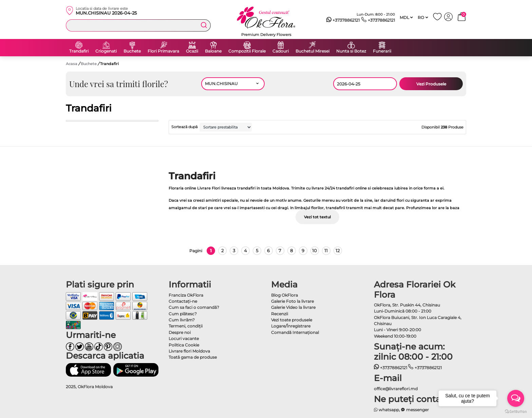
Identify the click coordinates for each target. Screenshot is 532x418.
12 (338, 251)
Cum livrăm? (182, 320)
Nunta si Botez (351, 51)
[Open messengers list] (516, 398)
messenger (415, 410)
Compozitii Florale (247, 51)
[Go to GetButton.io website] (516, 411)
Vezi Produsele (431, 84)
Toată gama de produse (193, 357)
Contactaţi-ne (183, 301)
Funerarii (382, 51)
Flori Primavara (163, 51)
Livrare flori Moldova (189, 351)
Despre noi (180, 332)
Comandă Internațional (295, 332)
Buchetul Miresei (312, 51)
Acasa (72, 64)
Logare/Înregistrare (291, 326)
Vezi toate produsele (292, 320)
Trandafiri (79, 51)
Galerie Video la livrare (293, 307)
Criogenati (106, 51)
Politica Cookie (184, 345)
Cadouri (281, 51)
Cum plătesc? (183, 314)
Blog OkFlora (284, 295)
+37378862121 (343, 20)
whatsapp (387, 410)
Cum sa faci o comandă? (194, 307)
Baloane (213, 51)
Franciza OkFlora (186, 295)
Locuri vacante (184, 339)
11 (326, 251)
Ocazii (192, 51)
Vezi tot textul (317, 217)
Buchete (132, 51)
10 (315, 251)
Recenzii (280, 314)
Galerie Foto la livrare (292, 301)
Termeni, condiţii (186, 326)
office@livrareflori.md (396, 389)
